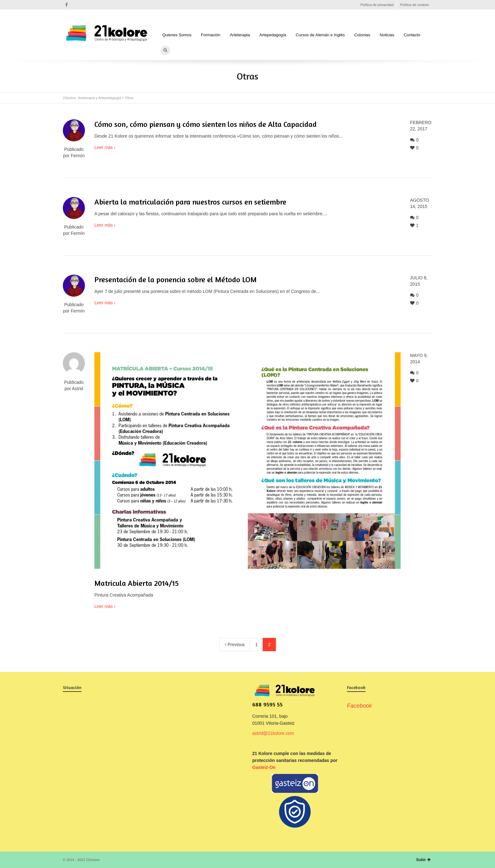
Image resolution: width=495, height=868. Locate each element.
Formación (211, 35)
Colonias (362, 35)
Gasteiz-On (264, 767)
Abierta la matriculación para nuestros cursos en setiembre (190, 202)
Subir (423, 860)
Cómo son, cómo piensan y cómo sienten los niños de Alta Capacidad (206, 124)
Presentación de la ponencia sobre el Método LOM (176, 279)
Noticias (387, 35)
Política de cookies (414, 5)
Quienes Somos (177, 35)
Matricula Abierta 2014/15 (137, 583)
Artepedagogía (273, 35)
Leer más (104, 147)
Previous (235, 645)
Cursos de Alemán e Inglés (320, 35)
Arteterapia (240, 35)
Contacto (412, 35)
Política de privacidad (377, 5)
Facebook (67, 5)
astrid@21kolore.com (273, 733)
